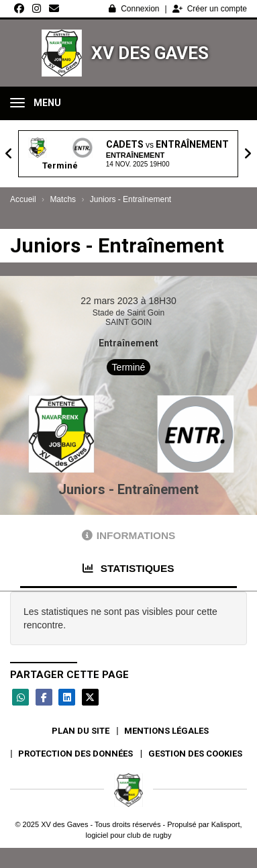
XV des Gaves (150, 53)
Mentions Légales (166, 731)
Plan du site (81, 731)
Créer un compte (210, 9)
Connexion (134, 9)
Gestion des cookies (195, 754)
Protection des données (75, 754)
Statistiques (128, 568)
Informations (129, 535)
